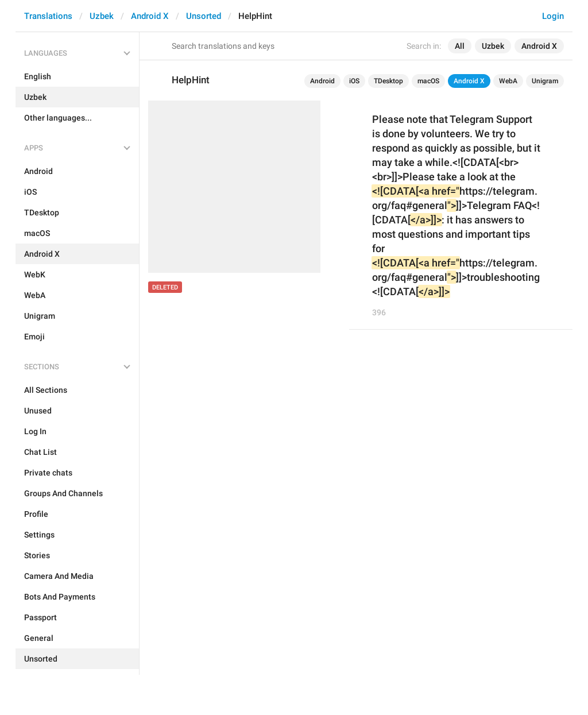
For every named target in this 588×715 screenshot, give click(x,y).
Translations (48, 16)
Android (322, 81)
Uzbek (102, 16)
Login (553, 16)
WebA (508, 81)
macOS (428, 81)
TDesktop (388, 81)
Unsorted (204, 16)
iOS (354, 81)
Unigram (545, 81)
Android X (150, 16)
